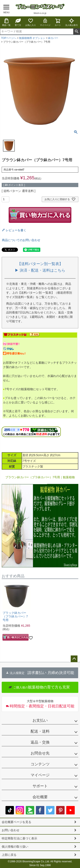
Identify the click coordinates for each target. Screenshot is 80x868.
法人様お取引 (72, 22)
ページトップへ (74, 659)
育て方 (18, 22)
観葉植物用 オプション (32, 38)
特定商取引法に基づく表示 (19, 838)
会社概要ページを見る (16, 822)
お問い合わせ (11, 830)
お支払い (40, 720)
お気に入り (31, 22)
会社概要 (40, 797)
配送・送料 (40, 731)
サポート (40, 786)
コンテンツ (40, 764)
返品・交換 (40, 742)
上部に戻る (9, 855)
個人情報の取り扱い (15, 847)
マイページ (45, 22)
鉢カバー (53, 38)
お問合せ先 (40, 753)
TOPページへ (9, 38)
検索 (77, 32)
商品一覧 (6, 22)
